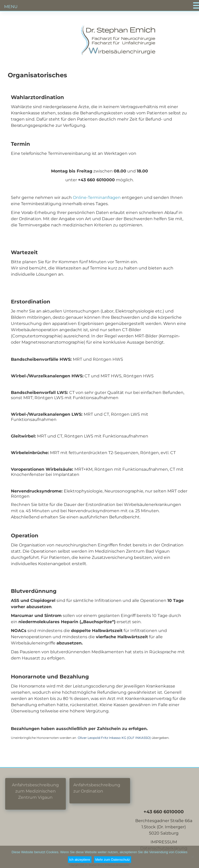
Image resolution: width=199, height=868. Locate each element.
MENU (11, 7)
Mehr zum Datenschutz (113, 860)
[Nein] (193, 857)
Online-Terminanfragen (97, 197)
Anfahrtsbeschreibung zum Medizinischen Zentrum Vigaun (35, 791)
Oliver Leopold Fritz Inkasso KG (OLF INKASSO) (114, 738)
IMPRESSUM (164, 842)
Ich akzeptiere (80, 860)
